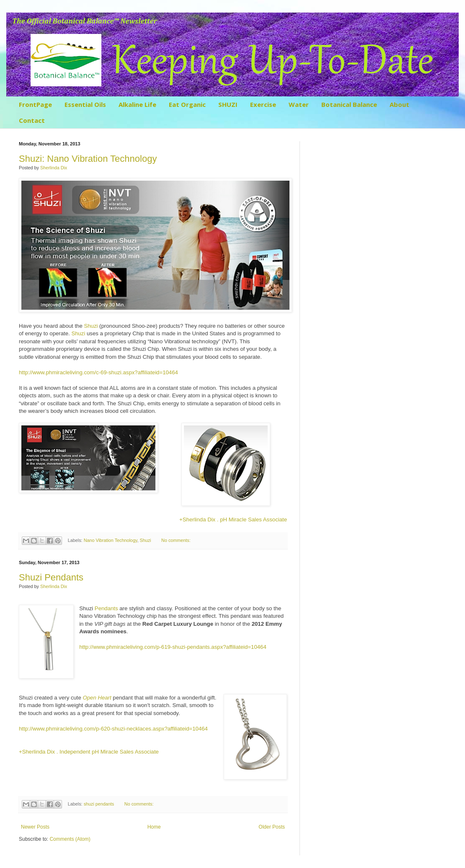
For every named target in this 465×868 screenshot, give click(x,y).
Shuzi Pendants (51, 577)
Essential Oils (85, 104)
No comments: (176, 540)
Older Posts (272, 827)
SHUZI (228, 104)
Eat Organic (187, 104)
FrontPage (35, 104)
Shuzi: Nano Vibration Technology (88, 159)
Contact (32, 120)
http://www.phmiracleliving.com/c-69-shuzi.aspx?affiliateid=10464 (98, 372)
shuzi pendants (99, 804)
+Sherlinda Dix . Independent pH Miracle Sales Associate (89, 752)
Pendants (106, 608)
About (399, 104)
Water (299, 104)
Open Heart (97, 698)
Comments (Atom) (70, 839)
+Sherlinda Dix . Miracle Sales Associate (233, 520)
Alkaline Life (137, 104)
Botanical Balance (349, 104)
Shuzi (91, 326)
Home (154, 827)
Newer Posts (35, 827)
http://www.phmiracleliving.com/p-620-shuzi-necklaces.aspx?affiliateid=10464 (113, 729)
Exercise (263, 104)
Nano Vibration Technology (111, 540)
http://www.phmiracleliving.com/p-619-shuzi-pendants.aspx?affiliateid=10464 (173, 647)
